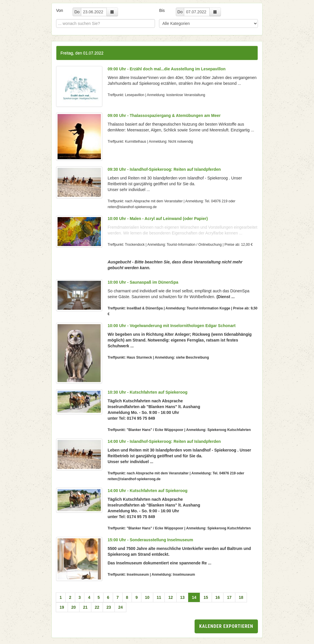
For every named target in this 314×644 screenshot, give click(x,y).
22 (97, 607)
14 (194, 597)
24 (121, 607)
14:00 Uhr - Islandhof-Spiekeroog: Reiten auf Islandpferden (164, 441)
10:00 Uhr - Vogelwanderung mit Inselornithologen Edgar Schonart (171, 326)
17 (229, 597)
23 (109, 607)
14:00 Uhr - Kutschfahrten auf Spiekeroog (147, 491)
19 (62, 607)
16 (218, 597)
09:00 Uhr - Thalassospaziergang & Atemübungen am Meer (164, 115)
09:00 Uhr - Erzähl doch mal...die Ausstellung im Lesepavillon (167, 69)
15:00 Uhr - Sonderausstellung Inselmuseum (150, 540)
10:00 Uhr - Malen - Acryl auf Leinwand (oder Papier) (158, 219)
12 (171, 597)
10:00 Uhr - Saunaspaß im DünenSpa (143, 282)
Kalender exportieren (226, 626)
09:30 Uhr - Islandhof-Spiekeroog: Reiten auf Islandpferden (164, 169)
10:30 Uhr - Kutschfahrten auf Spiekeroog (147, 392)
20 (74, 607)
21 (85, 607)
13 (182, 597)
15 (206, 597)
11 (159, 597)
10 (147, 597)
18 (241, 597)
